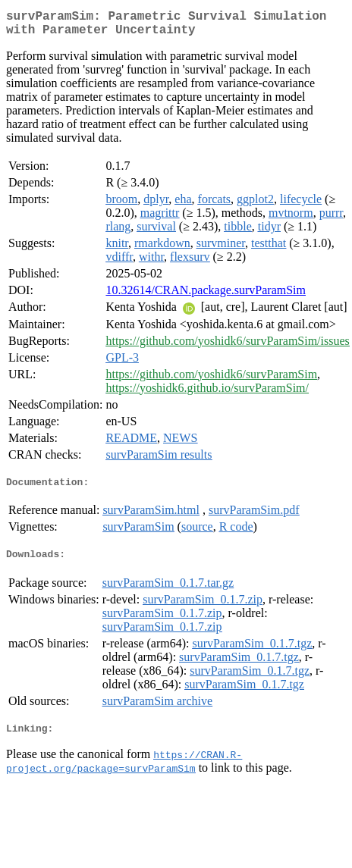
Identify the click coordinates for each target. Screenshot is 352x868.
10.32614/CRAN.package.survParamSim (206, 296)
